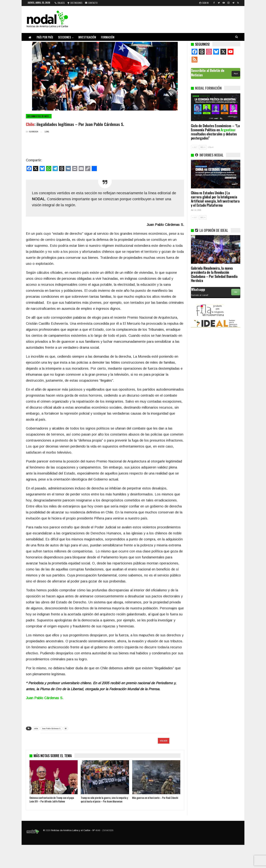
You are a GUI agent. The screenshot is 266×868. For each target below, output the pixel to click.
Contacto (91, 3)
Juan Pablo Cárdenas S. (51, 728)
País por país (45, 37)
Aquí (236, 73)
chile (36, 728)
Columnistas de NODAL (39, 116)
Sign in (204, 3)
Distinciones (75, 3)
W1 (66, 728)
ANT (195, 147)
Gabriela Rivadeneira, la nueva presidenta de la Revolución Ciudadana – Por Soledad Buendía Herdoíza (214, 274)
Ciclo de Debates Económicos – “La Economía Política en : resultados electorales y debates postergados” (215, 132)
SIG (203, 147)
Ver (236, 292)
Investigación (87, 37)
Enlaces (60, 3)
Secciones (65, 37)
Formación (108, 37)
